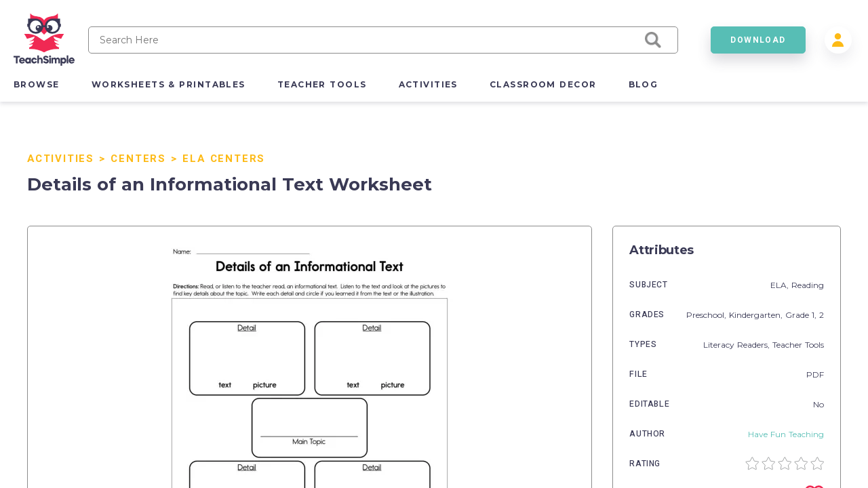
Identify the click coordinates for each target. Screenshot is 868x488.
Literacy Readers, (738, 345)
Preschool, (708, 315)
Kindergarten (755, 315)
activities (428, 84)
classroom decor (543, 84)
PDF (815, 374)
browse (37, 84)
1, (815, 315)
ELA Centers (224, 159)
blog (644, 84)
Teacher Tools (798, 345)
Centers (138, 159)
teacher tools (322, 84)
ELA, (781, 285)
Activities (61, 159)
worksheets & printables (169, 84)
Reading (808, 285)
